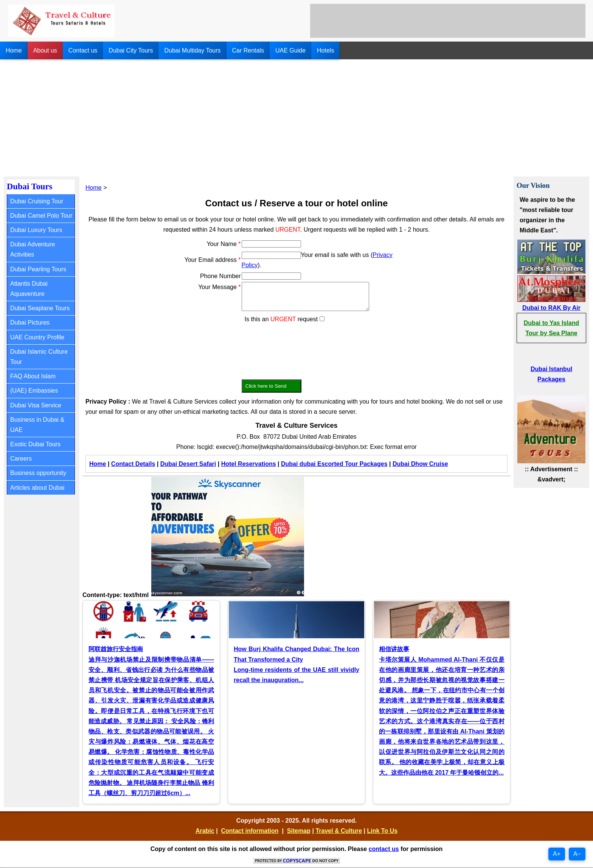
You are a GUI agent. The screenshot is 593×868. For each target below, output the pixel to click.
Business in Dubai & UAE (37, 425)
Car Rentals (248, 50)
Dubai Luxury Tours (36, 230)
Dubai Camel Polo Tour (41, 216)
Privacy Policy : (108, 402)
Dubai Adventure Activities (33, 249)
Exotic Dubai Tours (35, 444)
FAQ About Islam (33, 376)
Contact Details (133, 464)
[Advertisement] (296, 116)
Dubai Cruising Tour (37, 201)
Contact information (250, 831)
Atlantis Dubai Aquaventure (29, 289)
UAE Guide (290, 50)
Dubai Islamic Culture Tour (39, 357)
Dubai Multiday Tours (192, 50)
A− (577, 854)
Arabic (205, 831)
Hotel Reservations (249, 464)
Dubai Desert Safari (188, 464)
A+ (557, 854)
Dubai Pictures (30, 323)
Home (14, 50)
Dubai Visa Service (36, 405)
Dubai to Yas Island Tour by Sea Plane (551, 328)
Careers (21, 459)
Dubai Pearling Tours (38, 269)
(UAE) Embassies (34, 391)
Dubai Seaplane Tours (40, 308)
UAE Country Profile (37, 337)
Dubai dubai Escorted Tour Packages (334, 464)
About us (45, 50)
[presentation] (299, 347)
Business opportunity (38, 473)
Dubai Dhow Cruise (420, 464)
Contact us (83, 50)
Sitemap (299, 831)
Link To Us (382, 831)
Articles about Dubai (37, 488)
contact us (384, 849)
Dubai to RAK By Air (551, 308)
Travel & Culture (339, 831)
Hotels (325, 50)
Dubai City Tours (131, 50)
